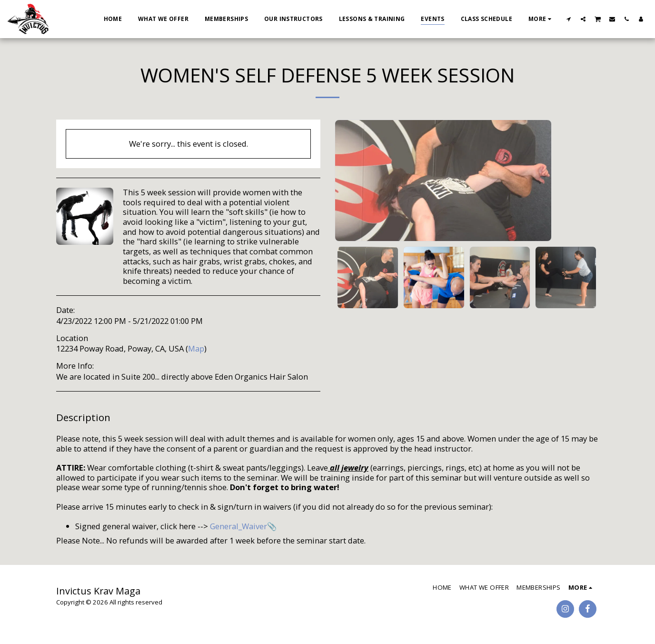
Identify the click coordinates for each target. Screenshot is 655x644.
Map (196, 348)
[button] (569, 19)
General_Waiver (238, 526)
